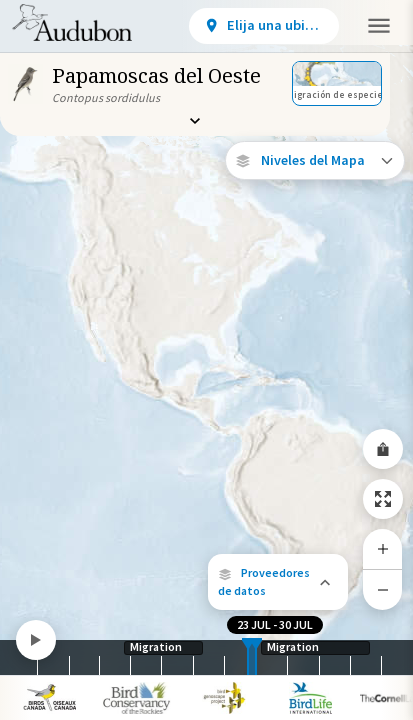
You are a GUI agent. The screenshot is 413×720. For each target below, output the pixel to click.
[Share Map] (383, 449)
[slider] (248, 657)
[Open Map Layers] (315, 160)
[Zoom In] (383, 549)
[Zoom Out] (383, 589)
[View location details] (264, 26)
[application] (206, 360)
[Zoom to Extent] (383, 499)
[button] (278, 582)
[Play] (36, 640)
